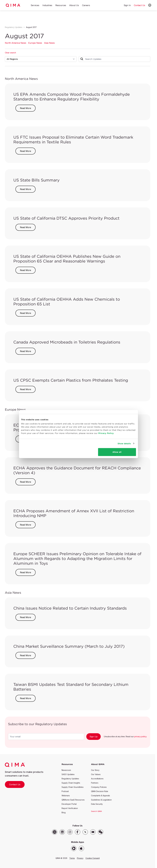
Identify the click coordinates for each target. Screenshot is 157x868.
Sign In (127, 5)
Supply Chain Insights (71, 783)
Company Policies (99, 787)
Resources (61, 5)
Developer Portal (69, 804)
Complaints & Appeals (101, 796)
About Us (74, 5)
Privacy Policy (106, 433)
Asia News (49, 43)
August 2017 (31, 27)
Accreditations (97, 779)
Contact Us (15, 784)
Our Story (95, 770)
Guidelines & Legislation (101, 800)
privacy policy (140, 736)
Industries (47, 5)
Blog (64, 812)
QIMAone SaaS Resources (73, 800)
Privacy (80, 858)
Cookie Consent (93, 858)
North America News (16, 43)
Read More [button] (26, 108)
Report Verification (70, 808)
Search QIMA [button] (96, 811)
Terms (72, 858)
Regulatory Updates (14, 27)
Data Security (97, 804)
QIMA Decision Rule (100, 791)
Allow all (117, 452)
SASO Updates (68, 774)
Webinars (66, 796)
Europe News (35, 43)
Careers (86, 5)
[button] (150, 5)
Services (35, 5)
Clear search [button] (10, 53)
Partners (95, 783)
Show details (124, 443)
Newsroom (66, 770)
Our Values (96, 774)
